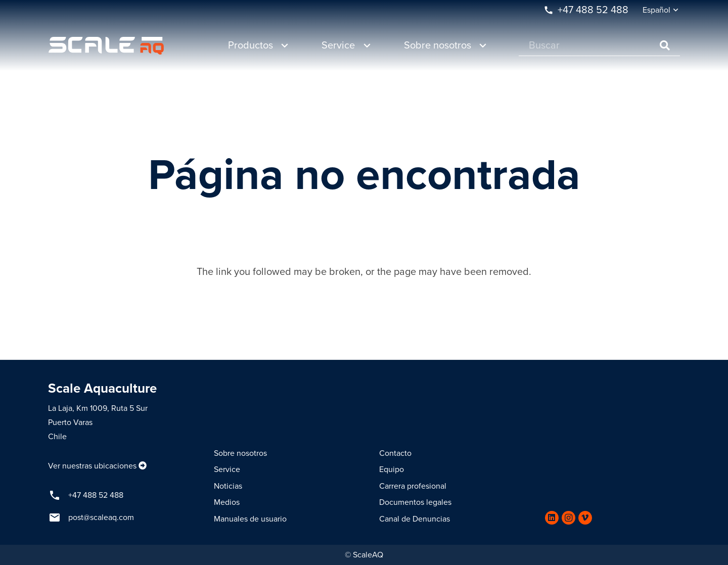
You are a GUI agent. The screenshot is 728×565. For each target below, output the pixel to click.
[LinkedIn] (552, 518)
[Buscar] (599, 46)
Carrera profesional (413, 486)
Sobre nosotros (240, 453)
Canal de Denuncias (415, 519)
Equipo (392, 469)
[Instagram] (568, 518)
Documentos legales (415, 502)
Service (227, 469)
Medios (227, 502)
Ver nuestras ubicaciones (92, 466)
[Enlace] (106, 46)
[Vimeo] (585, 518)
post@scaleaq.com (101, 517)
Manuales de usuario (250, 519)
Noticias (228, 486)
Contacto (395, 453)
